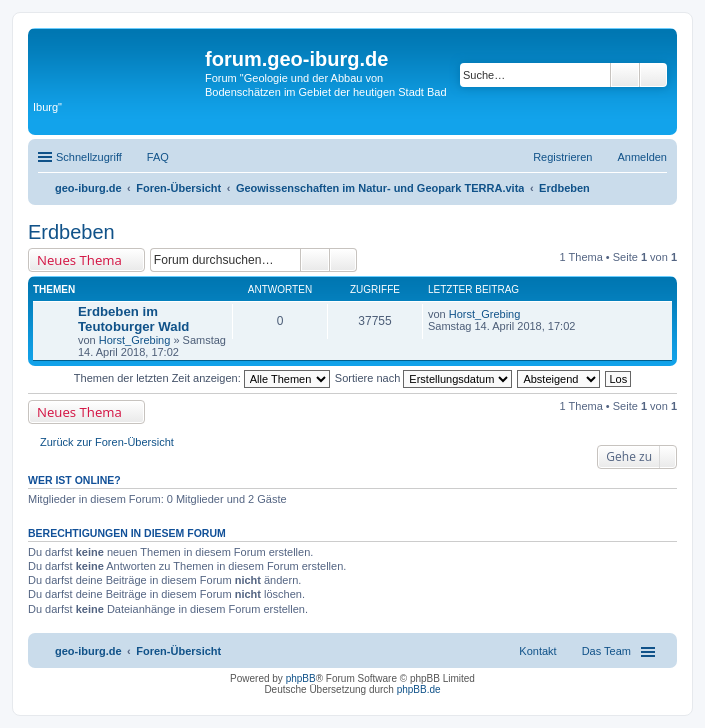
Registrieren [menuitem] (562, 157)
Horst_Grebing (135, 340)
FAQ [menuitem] (158, 157)
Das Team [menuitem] (606, 651)
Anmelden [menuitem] (642, 157)
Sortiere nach (423, 378)
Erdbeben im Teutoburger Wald (133, 319)
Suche (625, 75)
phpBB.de (419, 689)
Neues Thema (79, 260)
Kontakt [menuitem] (537, 651)
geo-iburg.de (88, 651)
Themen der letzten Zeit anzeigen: (202, 378)
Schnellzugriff (89, 157)
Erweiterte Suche (653, 75)
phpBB (301, 678)
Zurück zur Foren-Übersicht (107, 442)
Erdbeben (71, 232)
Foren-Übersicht (178, 651)
